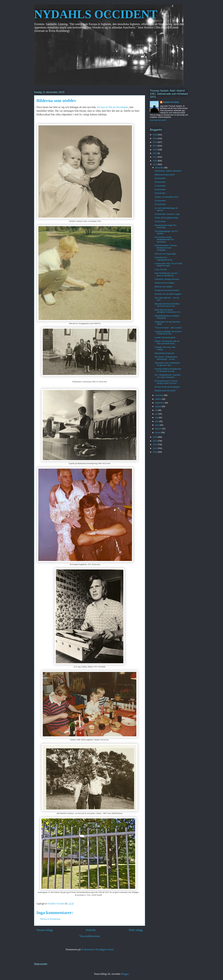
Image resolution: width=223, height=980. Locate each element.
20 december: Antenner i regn (167, 214)
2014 (155, 437)
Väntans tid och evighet (164, 283)
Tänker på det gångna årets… (167, 218)
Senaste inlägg (45, 930)
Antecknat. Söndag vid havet (167, 279)
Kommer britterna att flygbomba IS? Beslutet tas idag (168, 370)
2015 (155, 164)
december (160, 168)
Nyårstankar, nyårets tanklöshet (168, 171)
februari (159, 429)
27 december (160, 186)
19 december (160, 221)
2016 (155, 161)
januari (158, 432)
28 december (160, 182)
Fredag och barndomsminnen (167, 290)
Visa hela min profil (158, 120)
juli (157, 410)
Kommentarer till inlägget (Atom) (98, 949)
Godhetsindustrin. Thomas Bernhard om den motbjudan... (166, 248)
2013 (155, 441)
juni (157, 414)
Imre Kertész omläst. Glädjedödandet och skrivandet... (164, 240)
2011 (155, 448)
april (157, 421)
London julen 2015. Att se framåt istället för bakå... (168, 265)
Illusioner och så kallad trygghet (168, 294)
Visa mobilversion (90, 936)
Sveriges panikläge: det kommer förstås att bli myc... (168, 333)
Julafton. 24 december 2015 (166, 197)
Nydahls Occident (171, 102)
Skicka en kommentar (50, 919)
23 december (160, 201)
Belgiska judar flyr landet (165, 391)
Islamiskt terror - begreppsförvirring (163, 259)
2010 (155, 452)
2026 (155, 135)
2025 (155, 138)
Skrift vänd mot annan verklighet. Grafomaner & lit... (168, 311)
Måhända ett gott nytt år (165, 175)
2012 (155, 444)
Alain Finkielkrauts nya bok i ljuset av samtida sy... (166, 274)
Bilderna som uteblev (163, 287)
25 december (160, 193)
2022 (155, 150)
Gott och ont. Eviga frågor (165, 254)
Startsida (91, 930)
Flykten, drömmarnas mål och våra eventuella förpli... (167, 342)
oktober (159, 399)
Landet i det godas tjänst (165, 337)
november (160, 395)
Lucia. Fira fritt (161, 269)
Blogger (125, 974)
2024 (155, 142)
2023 (155, 146)
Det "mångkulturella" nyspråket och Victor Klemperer (168, 376)
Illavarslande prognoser (164, 353)
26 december (160, 189)
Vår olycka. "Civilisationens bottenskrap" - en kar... (166, 358)
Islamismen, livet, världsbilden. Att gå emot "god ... (167, 364)
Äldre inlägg (136, 930)
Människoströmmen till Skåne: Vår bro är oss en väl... (167, 305)
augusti (158, 406)
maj (157, 418)
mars (158, 425)
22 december (160, 204)
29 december (160, 178)
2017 (155, 157)
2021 (155, 153)
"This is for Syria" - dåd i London (168, 328)
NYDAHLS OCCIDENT (96, 14)
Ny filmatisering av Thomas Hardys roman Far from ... (167, 382)
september (160, 403)
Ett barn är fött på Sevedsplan (112, 107)
